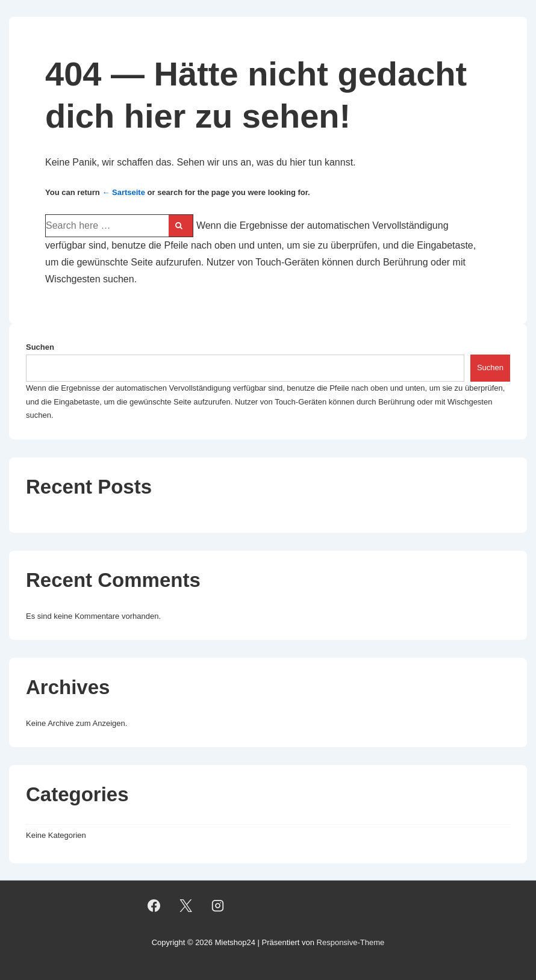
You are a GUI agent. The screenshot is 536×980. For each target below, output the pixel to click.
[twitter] (185, 905)
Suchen (40, 347)
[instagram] (217, 905)
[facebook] (154, 905)
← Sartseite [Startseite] (123, 192)
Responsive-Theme (351, 942)
